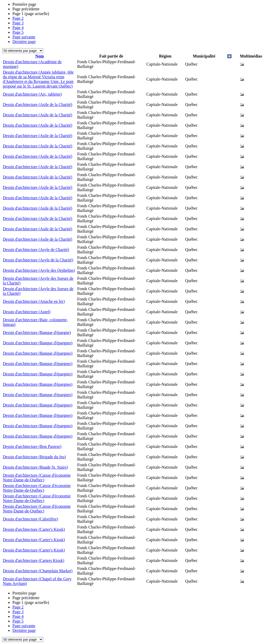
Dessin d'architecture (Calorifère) (30, 519)
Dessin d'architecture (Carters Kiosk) (34, 560)
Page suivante (24, 37)
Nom (39, 56)
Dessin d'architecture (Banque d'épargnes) (38, 343)
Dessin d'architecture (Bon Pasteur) (32, 446)
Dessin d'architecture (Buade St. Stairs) (35, 467)
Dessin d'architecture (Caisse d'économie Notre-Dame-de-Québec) (37, 478)
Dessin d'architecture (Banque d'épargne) (37, 332)
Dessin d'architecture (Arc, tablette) (32, 94)
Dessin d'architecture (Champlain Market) (38, 571)
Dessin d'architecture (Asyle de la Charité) (38, 260)
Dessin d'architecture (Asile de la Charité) (38, 105)
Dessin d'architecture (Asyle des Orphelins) (39, 270)
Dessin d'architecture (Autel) (27, 312)
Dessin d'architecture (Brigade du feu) (34, 457)
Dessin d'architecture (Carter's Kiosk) (34, 529)
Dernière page (24, 42)
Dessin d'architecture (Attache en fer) (34, 301)
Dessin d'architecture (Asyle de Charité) (36, 250)
